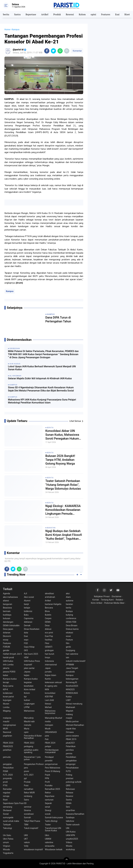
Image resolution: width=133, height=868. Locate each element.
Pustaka (49, 785)
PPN (47, 778)
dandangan (8, 622)
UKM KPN (70, 835)
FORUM (6, 647)
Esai (117, 14)
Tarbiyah (7, 825)
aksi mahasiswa (10, 597)
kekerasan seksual (53, 682)
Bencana (49, 608)
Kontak (96, 600)
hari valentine (72, 654)
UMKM (48, 839)
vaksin (27, 842)
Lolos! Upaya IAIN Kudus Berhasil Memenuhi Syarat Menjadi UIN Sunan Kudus (42, 368)
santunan (49, 800)
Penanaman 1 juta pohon (32, 758)
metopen (49, 725)
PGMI (5, 771)
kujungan (7, 700)
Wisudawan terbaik (54, 849)
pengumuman (51, 764)
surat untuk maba (11, 821)
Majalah (70, 711)
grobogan (49, 650)
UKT (26, 839)
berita (6, 14)
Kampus (10, 291)
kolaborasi (8, 693)
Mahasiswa (29, 711)
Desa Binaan (72, 625)
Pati (47, 739)
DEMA (48, 622)
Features (106, 14)
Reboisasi (70, 789)
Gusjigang (70, 650)
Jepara (27, 672)
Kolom (82, 14)
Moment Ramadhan (75, 725)
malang (69, 714)
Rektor (48, 793)
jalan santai (29, 668)
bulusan (7, 618)
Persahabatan (72, 768)
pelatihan (7, 750)
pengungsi (71, 764)
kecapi (6, 682)
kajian (27, 675)
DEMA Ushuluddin (11, 625)
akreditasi (49, 593)
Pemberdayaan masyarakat (52, 751)
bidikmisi (28, 611)
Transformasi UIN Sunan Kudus (53, 829)
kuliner (27, 700)
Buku (26, 615)
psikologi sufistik (74, 782)
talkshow (70, 821)
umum (6, 842)
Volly (26, 846)
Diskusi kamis (72, 629)
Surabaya (70, 817)
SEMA (69, 803)
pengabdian (71, 761)
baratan (51, 528)
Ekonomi (7, 636)
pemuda (7, 757)
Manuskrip (29, 718)
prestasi (70, 778)
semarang (8, 807)
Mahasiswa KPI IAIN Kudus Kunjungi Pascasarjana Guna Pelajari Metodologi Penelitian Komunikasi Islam (42, 401)
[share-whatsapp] (60, 51)
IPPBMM (70, 665)
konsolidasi (50, 693)
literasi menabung (74, 704)
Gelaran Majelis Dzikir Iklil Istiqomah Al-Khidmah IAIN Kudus (40, 378)
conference (71, 618)
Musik (48, 729)
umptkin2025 (72, 839)
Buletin (48, 615)
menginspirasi (9, 725)
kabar (6, 675)
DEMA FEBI (71, 622)
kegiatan (28, 682)
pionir (27, 771)
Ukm (47, 835)
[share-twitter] (53, 51)
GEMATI (49, 647)
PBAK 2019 (71, 739)
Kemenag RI (71, 682)
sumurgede (8, 817)
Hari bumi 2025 (31, 654)
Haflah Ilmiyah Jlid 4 (12, 654)
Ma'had (48, 707)
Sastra (17, 14)
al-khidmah (50, 597)
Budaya (69, 611)
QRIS (68, 785)
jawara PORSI (9, 672)
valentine (49, 842)
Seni (68, 807)
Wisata (69, 846)
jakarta (6, 668)
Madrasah (70, 707)
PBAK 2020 (8, 743)
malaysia (7, 718)
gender (6, 650)
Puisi (26, 785)
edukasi (69, 633)
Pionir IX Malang (52, 771)
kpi (25, 697)
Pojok (48, 775)
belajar (27, 608)
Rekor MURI (29, 793)
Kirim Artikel (30, 689)
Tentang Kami (107, 600)
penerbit (49, 761)
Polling (69, 775)
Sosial (6, 814)
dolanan (7, 633)
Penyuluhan (8, 768)
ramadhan (29, 789)
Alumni (27, 601)
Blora (47, 611)
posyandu (7, 778)
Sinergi (48, 810)
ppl (25, 778)
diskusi (48, 629)
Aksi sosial (29, 597)
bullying (69, 615)
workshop (70, 849)
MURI (5, 729)
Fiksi (47, 643)
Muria (27, 729)
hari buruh (50, 654)
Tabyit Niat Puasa (32, 821)
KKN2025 (70, 689)
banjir (27, 604)
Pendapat (49, 757)
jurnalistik (70, 672)
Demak (27, 625)
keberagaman (72, 679)
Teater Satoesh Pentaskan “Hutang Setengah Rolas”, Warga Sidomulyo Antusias (63, 485)
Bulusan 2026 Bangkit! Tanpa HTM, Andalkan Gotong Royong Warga (60, 460)
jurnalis (48, 672)
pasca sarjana (72, 736)
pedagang (29, 746)
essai (68, 636)
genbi (68, 647)
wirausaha (50, 846)
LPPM (27, 707)
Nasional (7, 732)
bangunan (8, 604)
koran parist (8, 697)
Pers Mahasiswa (53, 768)
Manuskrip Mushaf (53, 718)
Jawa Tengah (72, 668)
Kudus (69, 697)
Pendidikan (71, 757)
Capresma (29, 618)
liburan (6, 704)
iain (68, 657)
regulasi (7, 793)
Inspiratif (28, 665)
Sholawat (7, 810)
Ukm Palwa (8, 839)
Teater (48, 825)
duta (26, 633)
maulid (6, 721)
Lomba (6, 707)
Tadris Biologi (51, 821)
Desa (47, 625)
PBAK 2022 (29, 743)
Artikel (45, 14)
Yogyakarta (8, 853)
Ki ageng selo (51, 686)
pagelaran (8, 736)
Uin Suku (7, 835)
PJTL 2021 (29, 775)
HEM (26, 657)
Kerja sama (8, 686)
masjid (69, 718)
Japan (48, 668)
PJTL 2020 (8, 775)
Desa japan (8, 629)
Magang (7, 711)
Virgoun (7, 846)
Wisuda (6, 849)
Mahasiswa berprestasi (50, 712)
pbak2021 (70, 743)
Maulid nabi (29, 721)
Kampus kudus (10, 679)
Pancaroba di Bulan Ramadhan (33, 737)
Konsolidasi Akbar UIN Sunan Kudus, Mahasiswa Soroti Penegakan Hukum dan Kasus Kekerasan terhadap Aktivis (62, 435)
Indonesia (49, 661)
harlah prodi (8, 657)
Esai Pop (49, 636)
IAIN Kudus (8, 661)
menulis (28, 725)
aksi (68, 593)
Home (7, 29)
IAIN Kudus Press (32, 661)
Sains (26, 800)
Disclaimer (117, 596)
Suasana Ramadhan (75, 814)
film (68, 643)
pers (26, 768)
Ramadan (7, 789)
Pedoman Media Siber (114, 603)
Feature (69, 640)
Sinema (27, 810)
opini (93, 14)
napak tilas (71, 729)
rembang (28, 796)
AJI (25, 593)
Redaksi (119, 600)
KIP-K (5, 689)
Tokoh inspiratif (31, 828)
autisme (70, 601)
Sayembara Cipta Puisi (13, 803)
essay (6, 640)
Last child (49, 700)
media (48, 721)
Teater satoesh (73, 825)
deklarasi (28, 622)
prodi (5, 782)
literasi (48, 704)
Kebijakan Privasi (102, 596)
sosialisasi (29, 814)
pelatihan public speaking (31, 751)
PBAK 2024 (50, 743)
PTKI (5, 785)
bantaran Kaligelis (53, 604)
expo (26, 640)
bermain (7, 611)
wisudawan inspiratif (33, 849)
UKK (26, 835)
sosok (48, 814)
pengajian (7, 764)
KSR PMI (49, 697)
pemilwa (70, 750)
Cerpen (48, 618)
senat (48, 807)
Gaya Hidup (29, 647)
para (47, 736)
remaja (6, 796)
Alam (68, 597)
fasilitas (49, 640)
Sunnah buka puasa (54, 817)
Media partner (72, 721)
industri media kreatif (76, 661)
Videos (69, 842)
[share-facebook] (47, 51)
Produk (57, 14)
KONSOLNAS (72, 693)
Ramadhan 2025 (52, 789)
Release (70, 793)
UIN (68, 828)
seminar (28, 807)
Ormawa (70, 732)
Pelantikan (71, 746)
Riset (127, 14)
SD (25, 803)
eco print (49, 633)
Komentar (77, 51)
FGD (26, 643)
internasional (51, 665)
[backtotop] (66, 860)
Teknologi (7, 828)
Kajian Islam (51, 675)
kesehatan (29, 686)
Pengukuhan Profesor (34, 764)
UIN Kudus (71, 832)
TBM (26, 825)
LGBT (68, 700)
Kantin (48, 679)
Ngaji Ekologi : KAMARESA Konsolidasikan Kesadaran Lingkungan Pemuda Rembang (63, 510)
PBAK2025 (8, 746)
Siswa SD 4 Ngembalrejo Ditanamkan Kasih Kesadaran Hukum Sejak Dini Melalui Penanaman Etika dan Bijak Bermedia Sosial (41, 389)
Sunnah (27, 817)
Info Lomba (8, 665)
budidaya (7, 615)
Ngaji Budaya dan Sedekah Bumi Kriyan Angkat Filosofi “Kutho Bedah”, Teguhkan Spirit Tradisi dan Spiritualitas (64, 535)
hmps (48, 657)
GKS (26, 650)
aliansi (6, 601)
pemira (69, 753)
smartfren (70, 810)
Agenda (7, 593)
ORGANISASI (51, 732)
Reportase (31, 14)
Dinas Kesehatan (32, 629)
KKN (47, 689)
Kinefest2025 (72, 686)
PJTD (68, 771)
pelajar (48, 746)
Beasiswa (7, 608)
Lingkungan (29, 704)
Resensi (70, 14)
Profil (47, 782)
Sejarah (48, 803)
